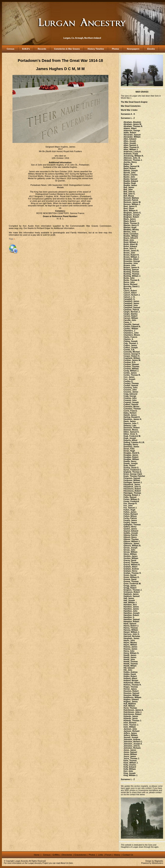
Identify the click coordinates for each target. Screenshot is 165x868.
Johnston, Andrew (132, 740)
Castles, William (131, 329)
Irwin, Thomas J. (131, 725)
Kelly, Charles (130, 765)
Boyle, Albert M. (131, 244)
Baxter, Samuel (130, 179)
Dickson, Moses (131, 430)
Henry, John (129, 651)
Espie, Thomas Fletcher (134, 476)
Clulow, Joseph (131, 341)
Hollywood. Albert (132, 683)
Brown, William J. (132, 257)
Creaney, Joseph (131, 402)
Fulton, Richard (131, 514)
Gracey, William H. (132, 565)
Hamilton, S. (129, 617)
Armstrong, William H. (134, 156)
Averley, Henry (130, 162)
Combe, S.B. (129, 350)
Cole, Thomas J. (131, 343)
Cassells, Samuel (131, 324)
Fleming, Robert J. (132, 495)
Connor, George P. (132, 354)
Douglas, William (131, 459)
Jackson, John (130, 729)
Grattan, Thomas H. (132, 573)
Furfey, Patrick (130, 518)
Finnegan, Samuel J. (133, 482)
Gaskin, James (130, 529)
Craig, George (130, 396)
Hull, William (129, 706)
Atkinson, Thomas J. (133, 160)
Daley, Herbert (130, 413)
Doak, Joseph (130, 438)
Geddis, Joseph (131, 533)
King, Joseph (130, 773)
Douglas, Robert (131, 457)
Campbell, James (131, 301)
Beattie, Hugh (130, 183)
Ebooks (151, 49)
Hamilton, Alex (130, 605)
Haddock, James (131, 594)
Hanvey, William (131, 630)
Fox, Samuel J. (130, 508)
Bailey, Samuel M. (132, 166)
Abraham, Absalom (132, 122)
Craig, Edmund (130, 394)
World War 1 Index (129, 110)
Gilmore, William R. (132, 546)
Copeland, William (132, 358)
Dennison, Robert (132, 428)
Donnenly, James (131, 447)
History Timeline (96, 49)
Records (42, 49)
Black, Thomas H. (132, 223)
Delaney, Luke (130, 426)
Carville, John (130, 320)
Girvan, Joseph (130, 548)
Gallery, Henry (130, 527)
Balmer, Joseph (131, 171)
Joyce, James (130, 756)
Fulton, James (130, 512)
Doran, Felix (129, 449)
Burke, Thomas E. (132, 280)
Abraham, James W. (133, 124)
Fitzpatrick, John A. (132, 487)
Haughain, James (131, 638)
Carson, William (131, 318)
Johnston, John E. (132, 746)
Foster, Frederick (131, 501)
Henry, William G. (131, 653)
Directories (67, 855)
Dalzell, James (130, 415)
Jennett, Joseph (131, 737)
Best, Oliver (129, 209)
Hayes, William (130, 645)
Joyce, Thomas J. (132, 759)
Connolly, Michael (132, 352)
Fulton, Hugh (130, 510)
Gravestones (80, 855)
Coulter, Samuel (131, 386)
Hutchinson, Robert (132, 714)
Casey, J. (128, 322)
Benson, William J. (132, 204)
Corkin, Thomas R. (132, 375)
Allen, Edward (130, 139)
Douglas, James (131, 455)
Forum (108, 855)
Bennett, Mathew (131, 198)
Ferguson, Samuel (132, 478)
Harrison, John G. (132, 634)
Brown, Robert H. (131, 255)
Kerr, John (128, 771)
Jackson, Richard (132, 731)
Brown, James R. (131, 251)
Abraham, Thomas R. (133, 126)
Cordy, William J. (131, 371)
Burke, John (129, 278)
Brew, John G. (130, 249)
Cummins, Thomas (132, 409)
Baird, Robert (130, 168)
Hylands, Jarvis (131, 718)
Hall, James (129, 598)
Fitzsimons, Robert (132, 489)
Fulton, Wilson (130, 516)
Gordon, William (131, 558)
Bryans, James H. (132, 268)
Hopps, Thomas (131, 687)
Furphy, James (130, 520)
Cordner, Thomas (131, 367)
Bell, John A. (129, 192)
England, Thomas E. (133, 472)
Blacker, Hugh (130, 227)
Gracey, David (130, 560)
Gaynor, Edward (131, 531)
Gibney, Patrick (130, 535)
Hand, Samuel (130, 624)
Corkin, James (130, 373)
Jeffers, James (130, 733)
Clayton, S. (129, 339)
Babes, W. (128, 164)
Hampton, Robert (131, 622)
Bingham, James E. (132, 213)
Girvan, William (130, 552)
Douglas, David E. (132, 453)
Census (11, 49)
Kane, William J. (131, 763)
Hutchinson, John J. (133, 712)
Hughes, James (131, 702)
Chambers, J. (130, 331)
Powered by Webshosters (152, 863)
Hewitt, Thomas (131, 662)
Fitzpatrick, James (132, 485)
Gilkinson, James (131, 544)
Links (101, 855)
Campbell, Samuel (132, 308)
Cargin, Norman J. (132, 312)
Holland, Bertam (131, 681)
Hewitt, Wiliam (130, 666)
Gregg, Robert (130, 588)
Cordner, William (131, 369)
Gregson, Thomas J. (133, 590)
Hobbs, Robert (130, 676)
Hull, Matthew (130, 704)
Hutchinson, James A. (134, 710)
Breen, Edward (130, 246)
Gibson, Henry (130, 537)
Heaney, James (130, 647)
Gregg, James (130, 586)
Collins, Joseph (131, 348)
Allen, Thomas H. (131, 147)
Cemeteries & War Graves (67, 49)
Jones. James (130, 750)
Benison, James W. (132, 202)
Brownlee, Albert (131, 259)
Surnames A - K (128, 114)
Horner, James (130, 689)
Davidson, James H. (133, 419)
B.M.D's (26, 49)
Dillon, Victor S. (131, 434)
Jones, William (130, 754)
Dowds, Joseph (131, 464)
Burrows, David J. (132, 286)
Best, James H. (130, 206)
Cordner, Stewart (131, 364)
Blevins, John (130, 232)
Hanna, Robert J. (131, 626)
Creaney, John (130, 398)
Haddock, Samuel (132, 596)
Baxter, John (129, 177)
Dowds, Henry (130, 461)
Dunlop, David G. (131, 468)
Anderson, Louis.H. (132, 152)
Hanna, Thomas (131, 628)
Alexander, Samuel (132, 135)
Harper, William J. (132, 632)
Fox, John (128, 506)
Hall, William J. (130, 603)
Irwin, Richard (130, 723)
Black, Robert (130, 221)
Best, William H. (131, 211)
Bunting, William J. (132, 276)
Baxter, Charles (131, 175)
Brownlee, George (132, 261)
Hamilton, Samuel (132, 619)
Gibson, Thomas (131, 539)
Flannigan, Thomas (132, 493)
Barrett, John (130, 173)
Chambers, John (131, 333)
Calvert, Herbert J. (132, 295)
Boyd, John (129, 240)
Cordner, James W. (132, 360)
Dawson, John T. (131, 423)
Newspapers (133, 49)
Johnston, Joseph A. (133, 744)
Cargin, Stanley (131, 314)
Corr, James (129, 377)
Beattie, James (130, 185)
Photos (115, 49)
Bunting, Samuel (131, 270)
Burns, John (129, 282)
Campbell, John (131, 305)
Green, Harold (130, 575)
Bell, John (128, 190)
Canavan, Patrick (131, 310)
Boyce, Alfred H (131, 238)
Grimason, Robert (132, 592)
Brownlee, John (131, 263)
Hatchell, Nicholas (132, 636)
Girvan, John (129, 550)
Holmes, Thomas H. (132, 685)
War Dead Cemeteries (131, 106)
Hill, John (128, 670)
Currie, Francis (130, 411)
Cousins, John (130, 390)
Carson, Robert (130, 316)
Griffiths (56, 855)
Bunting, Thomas (131, 272)
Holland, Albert (130, 678)
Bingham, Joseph (132, 215)
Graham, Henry (130, 571)
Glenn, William (130, 554)
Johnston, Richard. (132, 748)
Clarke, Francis (130, 337)
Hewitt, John (129, 659)
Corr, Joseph (129, 379)
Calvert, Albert (130, 293)
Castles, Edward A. (132, 327)
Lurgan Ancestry (21, 861)
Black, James (130, 219)
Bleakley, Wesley (131, 230)
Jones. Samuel (130, 752)
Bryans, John (130, 265)
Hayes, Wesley (130, 643)
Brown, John (129, 253)
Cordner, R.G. (130, 362)
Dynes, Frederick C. (132, 470)
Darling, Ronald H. (132, 417)
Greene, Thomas (131, 582)
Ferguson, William (132, 480)
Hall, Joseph (129, 600)
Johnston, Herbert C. (133, 742)
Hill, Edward (129, 668)
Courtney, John (131, 388)
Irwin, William (130, 727)
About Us (64, 863)
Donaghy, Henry (131, 445)
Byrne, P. (128, 289)
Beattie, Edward (131, 181)
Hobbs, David (130, 674)
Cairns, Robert (130, 291)
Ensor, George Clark (133, 474)
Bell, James (129, 187)
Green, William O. (132, 577)
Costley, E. (128, 381)
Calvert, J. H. (129, 297)
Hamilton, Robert (131, 615)
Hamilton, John (130, 611)
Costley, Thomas (131, 383)
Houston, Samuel (131, 693)
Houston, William (131, 695)
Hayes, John (129, 641)
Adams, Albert (130, 128)
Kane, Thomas (130, 761)
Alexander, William (132, 137)
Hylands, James (131, 716)
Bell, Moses (129, 196)
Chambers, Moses (132, 335)
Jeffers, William (131, 735)
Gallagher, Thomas (132, 525)
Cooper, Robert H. (132, 356)
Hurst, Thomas (130, 708)
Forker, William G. (132, 499)
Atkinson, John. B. (132, 158)
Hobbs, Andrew (131, 672)
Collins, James (130, 345)
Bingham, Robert (131, 217)
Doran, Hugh (129, 451)
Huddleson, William (132, 697)
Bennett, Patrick (131, 200)
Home (37, 855)
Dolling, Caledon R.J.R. (134, 442)
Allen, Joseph (130, 141)
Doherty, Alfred (130, 440)
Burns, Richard (130, 284)
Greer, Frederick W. (132, 584)
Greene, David (130, 579)
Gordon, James (131, 556)
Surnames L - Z (128, 118)
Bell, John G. (129, 194)
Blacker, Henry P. (131, 225)
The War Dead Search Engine (134, 102)
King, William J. (131, 775)
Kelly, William (130, 769)
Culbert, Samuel (131, 404)
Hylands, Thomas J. (133, 721)
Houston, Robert (131, 691)
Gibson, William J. (132, 541)
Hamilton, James (131, 607)
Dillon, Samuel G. (131, 432)
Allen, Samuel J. (131, 145)
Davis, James (130, 421)
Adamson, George (132, 131)
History (117, 855)
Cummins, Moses (131, 407)
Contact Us (128, 855)
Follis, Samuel (130, 497)
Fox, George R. (130, 504)
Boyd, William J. (131, 242)
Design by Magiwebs (154, 861)
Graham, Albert (130, 567)
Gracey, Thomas (131, 563)
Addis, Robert (130, 133)
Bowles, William (131, 236)
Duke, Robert (130, 466)
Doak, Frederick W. (132, 436)
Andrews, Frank (131, 154)
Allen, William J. (131, 150)
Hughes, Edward (131, 700)
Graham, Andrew (131, 569)
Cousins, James (131, 392)
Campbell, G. (129, 299)
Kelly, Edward (130, 767)
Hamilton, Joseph (132, 613)
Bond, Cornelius (131, 234)
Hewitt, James (130, 655)
